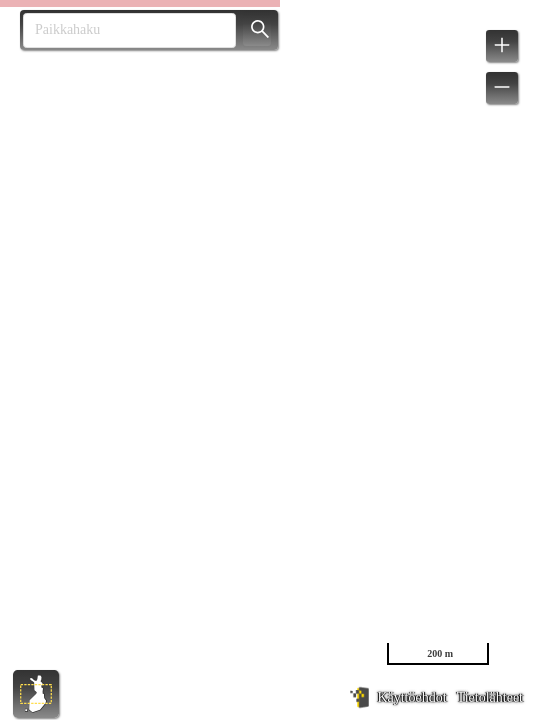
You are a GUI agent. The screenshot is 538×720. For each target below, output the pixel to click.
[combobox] (121, 30)
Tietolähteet (490, 697)
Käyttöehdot (411, 697)
